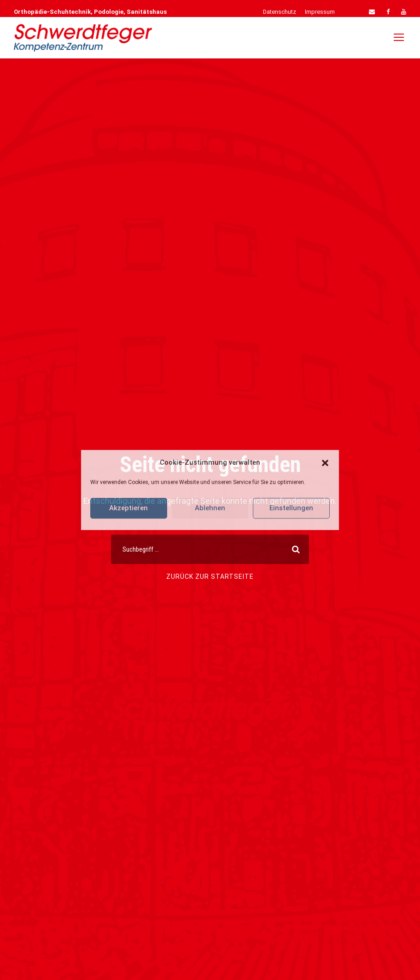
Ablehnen (210, 508)
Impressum (320, 12)
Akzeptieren (128, 508)
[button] (325, 463)
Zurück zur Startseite (210, 576)
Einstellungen (291, 508)
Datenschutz (280, 12)
